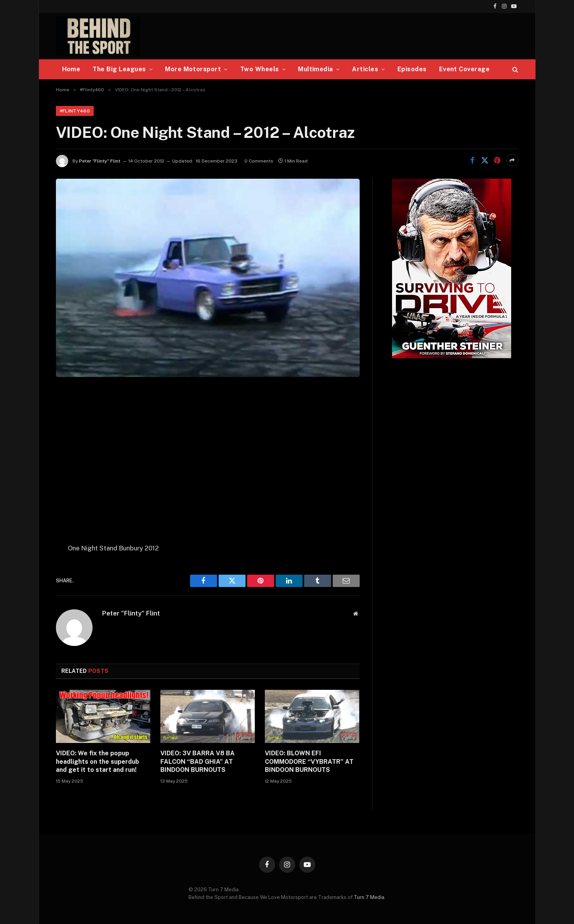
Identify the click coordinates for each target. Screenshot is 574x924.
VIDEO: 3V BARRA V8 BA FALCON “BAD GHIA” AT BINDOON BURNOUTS (198, 762)
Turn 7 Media (369, 897)
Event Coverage (465, 69)
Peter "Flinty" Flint (100, 161)
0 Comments (259, 161)
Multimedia (316, 69)
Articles (365, 69)
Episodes (412, 69)
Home (71, 69)
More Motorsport (193, 69)
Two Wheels (260, 69)
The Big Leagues (119, 69)
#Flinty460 (75, 111)
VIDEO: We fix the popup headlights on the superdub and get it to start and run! (98, 762)
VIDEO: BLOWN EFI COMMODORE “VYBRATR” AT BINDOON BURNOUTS (309, 762)
